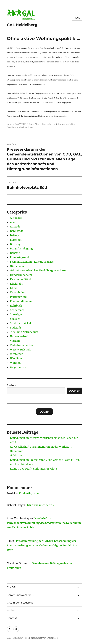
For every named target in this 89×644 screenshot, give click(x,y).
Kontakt (12, 618)
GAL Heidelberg (22, 25)
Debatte (15, 253)
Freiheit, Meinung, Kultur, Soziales (32, 262)
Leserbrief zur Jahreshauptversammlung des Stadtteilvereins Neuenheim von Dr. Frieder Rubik (44, 523)
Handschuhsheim (21, 275)
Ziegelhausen (18, 367)
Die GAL (12, 587)
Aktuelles (16, 218)
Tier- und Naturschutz (24, 332)
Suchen (12, 385)
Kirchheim (17, 284)
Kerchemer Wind (21, 279)
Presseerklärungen (22, 301)
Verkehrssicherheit (22, 345)
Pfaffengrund (18, 297)
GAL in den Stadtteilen (21, 603)
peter (10, 124)
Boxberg (15, 244)
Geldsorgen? (18, 455)
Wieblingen (17, 358)
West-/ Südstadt (20, 350)
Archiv (11, 610)
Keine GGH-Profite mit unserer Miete (33, 469)
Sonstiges (16, 314)
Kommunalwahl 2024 (20, 595)
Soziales (15, 319)
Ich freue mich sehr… (40, 505)
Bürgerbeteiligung (21, 249)
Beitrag (15, 235)
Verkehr (15, 341)
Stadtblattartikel (15, 127)
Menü (77, 18)
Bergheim (16, 240)
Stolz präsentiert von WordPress (42, 638)
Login (45, 412)
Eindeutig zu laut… (31, 493)
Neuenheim (17, 292)
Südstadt (16, 328)
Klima (14, 288)
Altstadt (15, 227)
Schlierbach (17, 310)
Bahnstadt (17, 231)
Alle (12, 222)
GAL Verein (17, 266)
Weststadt (16, 354)
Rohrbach (16, 306)
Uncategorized (19, 336)
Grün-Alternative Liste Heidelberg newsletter (52, 124)
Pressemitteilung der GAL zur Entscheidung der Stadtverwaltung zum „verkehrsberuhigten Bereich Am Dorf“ (42, 545)
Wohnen (29, 127)
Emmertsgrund (20, 257)
